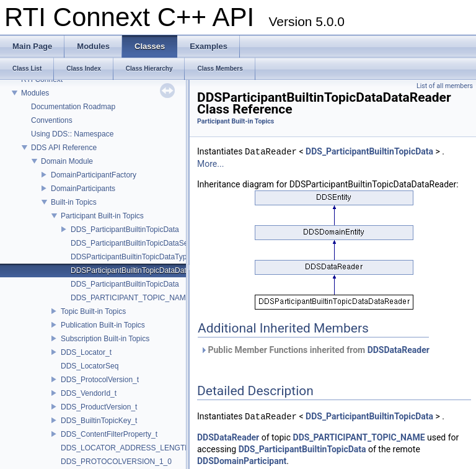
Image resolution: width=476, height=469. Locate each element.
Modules (35, 93)
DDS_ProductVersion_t (99, 407)
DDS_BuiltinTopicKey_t (99, 421)
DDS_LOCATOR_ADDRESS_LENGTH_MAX (136, 448)
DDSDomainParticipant (242, 461)
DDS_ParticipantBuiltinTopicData (125, 230)
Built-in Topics (74, 202)
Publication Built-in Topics (103, 325)
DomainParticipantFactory (94, 175)
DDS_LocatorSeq (90, 366)
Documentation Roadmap (73, 107)
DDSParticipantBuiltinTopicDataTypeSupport (144, 257)
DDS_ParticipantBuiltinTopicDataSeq (131, 243)
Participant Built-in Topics (102, 216)
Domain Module (67, 161)
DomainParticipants (83, 189)
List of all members (445, 86)
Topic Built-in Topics (93, 311)
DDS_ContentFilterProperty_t (109, 434)
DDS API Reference (64, 148)
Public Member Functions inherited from (315, 350)
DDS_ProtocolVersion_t (100, 380)
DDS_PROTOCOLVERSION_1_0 (116, 462)
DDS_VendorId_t (89, 393)
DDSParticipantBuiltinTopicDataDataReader (143, 270)
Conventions (52, 120)
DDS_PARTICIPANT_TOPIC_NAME (131, 298)
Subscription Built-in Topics (105, 339)
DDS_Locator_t (86, 352)
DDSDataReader (399, 350)
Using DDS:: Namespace (72, 134)
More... (210, 164)
